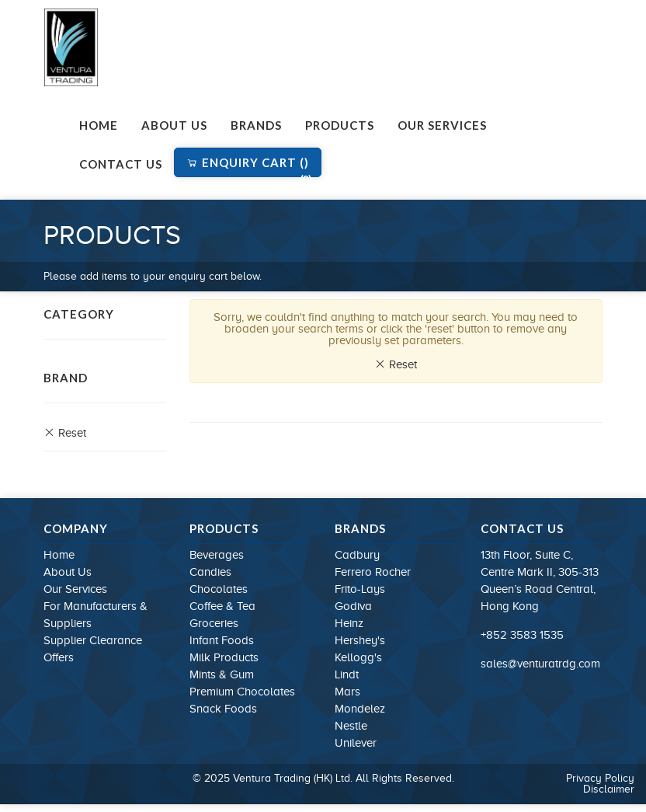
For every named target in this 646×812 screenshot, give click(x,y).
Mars (347, 692)
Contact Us (121, 164)
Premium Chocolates (242, 692)
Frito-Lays (360, 589)
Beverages (217, 555)
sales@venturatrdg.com (540, 664)
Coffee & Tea (222, 606)
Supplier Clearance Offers (93, 649)
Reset (65, 433)
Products (340, 125)
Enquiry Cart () (250, 166)
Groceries (214, 623)
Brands (256, 125)
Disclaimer (609, 789)
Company (76, 528)
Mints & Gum (222, 674)
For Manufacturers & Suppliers (96, 615)
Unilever (356, 743)
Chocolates (219, 589)
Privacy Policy (600, 778)
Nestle (351, 726)
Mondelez (360, 709)
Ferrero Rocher (373, 572)
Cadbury (357, 555)
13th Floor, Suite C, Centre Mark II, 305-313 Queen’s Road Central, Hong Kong (540, 580)
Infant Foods (222, 640)
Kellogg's (358, 657)
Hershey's (360, 640)
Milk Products (224, 657)
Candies (210, 572)
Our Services (442, 125)
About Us (174, 125)
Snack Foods (223, 709)
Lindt (347, 674)
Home (99, 125)
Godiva (353, 606)
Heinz (349, 623)
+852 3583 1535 (522, 635)
